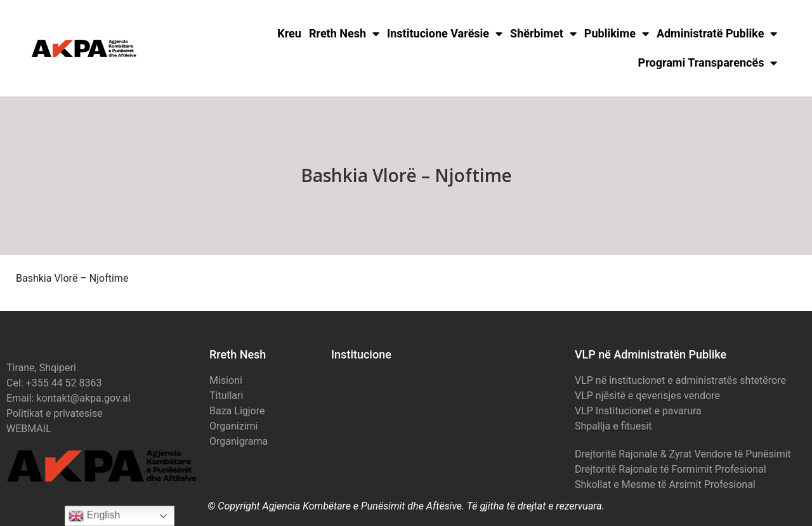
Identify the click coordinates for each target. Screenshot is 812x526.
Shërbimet (543, 34)
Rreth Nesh (344, 34)
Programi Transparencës (708, 63)
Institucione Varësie (445, 34)
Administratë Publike (717, 34)
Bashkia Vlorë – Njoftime (72, 278)
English (94, 516)
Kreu (289, 33)
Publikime (617, 34)
